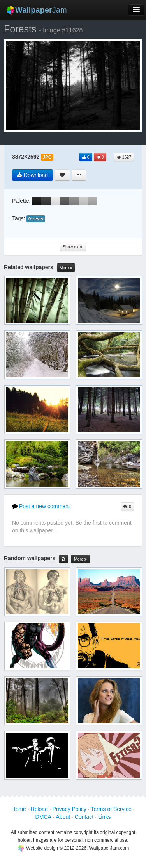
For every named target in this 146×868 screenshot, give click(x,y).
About (63, 817)
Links (105, 817)
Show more (73, 247)
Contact (84, 817)
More (66, 268)
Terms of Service (111, 809)
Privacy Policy (69, 809)
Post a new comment (41, 506)
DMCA (43, 817)
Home (19, 809)
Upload (39, 809)
